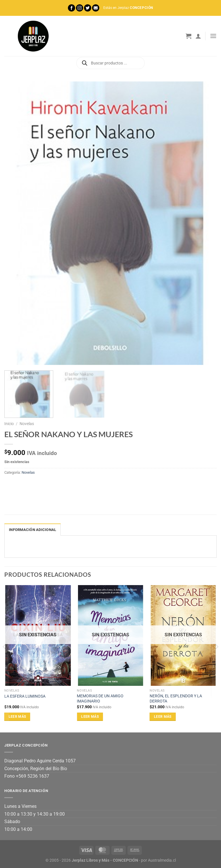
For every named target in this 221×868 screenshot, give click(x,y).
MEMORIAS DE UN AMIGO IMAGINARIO (100, 699)
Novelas (27, 424)
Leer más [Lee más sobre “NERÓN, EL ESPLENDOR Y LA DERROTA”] (163, 717)
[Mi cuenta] (198, 36)
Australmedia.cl (162, 860)
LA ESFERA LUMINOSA (25, 696)
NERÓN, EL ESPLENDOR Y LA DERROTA (176, 699)
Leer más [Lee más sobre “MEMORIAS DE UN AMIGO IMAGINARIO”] (90, 717)
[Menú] (213, 36)
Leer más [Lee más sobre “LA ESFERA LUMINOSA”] (17, 717)
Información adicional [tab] (33, 530)
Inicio (9, 424)
